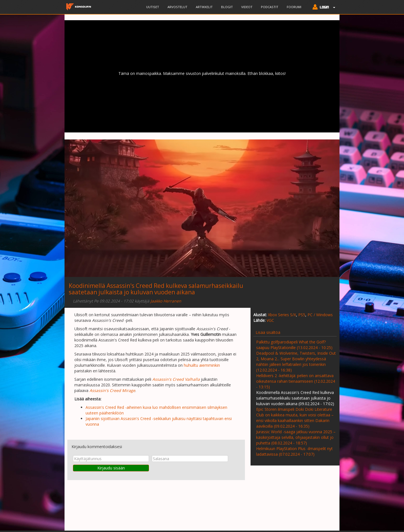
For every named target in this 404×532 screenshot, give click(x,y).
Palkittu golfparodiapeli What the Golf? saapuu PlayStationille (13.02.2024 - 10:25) (294, 345)
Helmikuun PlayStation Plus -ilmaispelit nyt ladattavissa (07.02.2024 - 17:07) (294, 451)
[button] (322, 8)
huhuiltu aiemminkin (202, 365)
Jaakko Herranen (166, 301)
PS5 (302, 315)
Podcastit (270, 7)
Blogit (227, 7)
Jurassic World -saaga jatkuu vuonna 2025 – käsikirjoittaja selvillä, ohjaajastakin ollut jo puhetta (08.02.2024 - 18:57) (296, 437)
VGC (270, 320)
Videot (247, 7)
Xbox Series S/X (282, 315)
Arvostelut (177, 7)
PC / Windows (320, 315)
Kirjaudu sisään (111, 468)
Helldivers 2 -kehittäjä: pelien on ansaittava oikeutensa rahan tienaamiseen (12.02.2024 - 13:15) (296, 381)
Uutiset (153, 7)
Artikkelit (204, 7)
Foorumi (294, 7)
